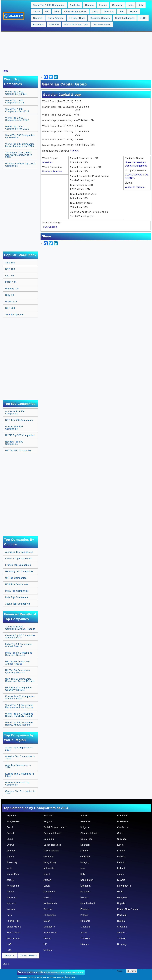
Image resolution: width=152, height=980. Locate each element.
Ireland (121, 868)
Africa (95, 12)
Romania (85, 921)
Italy (141, 5)
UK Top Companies (16, 578)
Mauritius (12, 897)
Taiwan (47, 938)
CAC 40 (10, 276)
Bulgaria (85, 827)
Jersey (10, 880)
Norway (11, 909)
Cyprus (11, 845)
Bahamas (122, 816)
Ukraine (85, 944)
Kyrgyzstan (13, 886)
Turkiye (121, 938)
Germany (117, 5)
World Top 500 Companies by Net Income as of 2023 (20, 145)
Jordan (47, 880)
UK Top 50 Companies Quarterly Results (18, 671)
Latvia (47, 886)
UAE (9, 944)
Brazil (10, 827)
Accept (120, 971)
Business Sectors (100, 18)
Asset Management (136, 166)
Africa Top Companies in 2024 (19, 749)
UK (47, 12)
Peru (9, 915)
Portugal (122, 915)
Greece (121, 857)
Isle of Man (13, 874)
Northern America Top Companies (17, 784)
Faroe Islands (51, 851)
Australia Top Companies (19, 552)
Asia (122, 12)
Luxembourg (124, 886)
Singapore (49, 927)
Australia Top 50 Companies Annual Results (20, 628)
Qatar (47, 921)
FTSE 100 (11, 282)
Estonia (11, 851)
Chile (120, 833)
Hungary (85, 862)
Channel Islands (89, 833)
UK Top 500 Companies (18, 450)
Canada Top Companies (19, 559)
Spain (84, 933)
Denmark (85, 845)
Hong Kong (50, 862)
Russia (121, 921)
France (103, 5)
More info (70, 977)
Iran (83, 868)
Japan (37, 12)
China (10, 839)
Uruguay (122, 944)
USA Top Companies (17, 584)
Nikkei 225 (11, 302)
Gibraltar (85, 857)
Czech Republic (52, 845)
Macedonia (50, 892)
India (130, 5)
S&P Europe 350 (14, 314)
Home (5, 71)
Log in (6, 964)
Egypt (120, 845)
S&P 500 (54, 25)
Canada (89, 5)
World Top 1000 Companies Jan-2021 (17, 128)
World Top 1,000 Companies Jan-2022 (17, 119)
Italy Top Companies (17, 597)
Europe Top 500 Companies (14, 428)
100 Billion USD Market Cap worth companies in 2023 (19, 155)
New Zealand (88, 903)
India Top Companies (17, 591)
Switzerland (13, 938)
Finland (85, 851)
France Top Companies (18, 565)
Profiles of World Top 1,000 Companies (20, 165)
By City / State (77, 18)
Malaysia (85, 892)
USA (56, 12)
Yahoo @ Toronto (135, 187)
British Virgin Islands (55, 827)
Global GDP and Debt (76, 25)
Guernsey (12, 862)
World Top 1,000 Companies (49, 5)
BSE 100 (10, 269)
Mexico (47, 897)
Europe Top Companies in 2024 (20, 775)
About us (10, 955)
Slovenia (122, 927)
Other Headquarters (75, 12)
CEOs (143, 18)
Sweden (122, 933)
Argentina (12, 816)
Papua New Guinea (128, 909)
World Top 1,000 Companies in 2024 (16, 93)
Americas (109, 12)
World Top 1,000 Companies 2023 (15, 102)
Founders (38, 25)
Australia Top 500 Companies (15, 413)
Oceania (38, 18)
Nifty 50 (10, 295)
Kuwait (121, 880)
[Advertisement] (77, 51)
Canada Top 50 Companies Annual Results (20, 637)
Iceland (121, 862)
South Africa (13, 933)
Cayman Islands (52, 833)
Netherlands (50, 903)
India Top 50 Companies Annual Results (19, 645)
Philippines (50, 915)
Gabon (10, 857)
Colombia (49, 839)
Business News (102, 25)
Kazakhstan (87, 880)
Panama (85, 909)
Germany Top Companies (19, 571)
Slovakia (85, 927)
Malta (120, 892)
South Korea (50, 933)
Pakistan (48, 909)
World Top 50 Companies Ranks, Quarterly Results (19, 715)
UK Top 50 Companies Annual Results (18, 663)
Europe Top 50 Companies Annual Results (20, 698)
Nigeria (121, 903)
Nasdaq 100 (12, 289)
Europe (134, 12)
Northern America (52, 171)
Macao (10, 892)
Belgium (48, 821)
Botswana (123, 821)
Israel (47, 874)
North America (56, 18)
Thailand (85, 938)
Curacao (122, 839)
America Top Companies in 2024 (20, 757)
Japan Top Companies (18, 604)
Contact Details (28, 955)
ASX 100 (10, 263)
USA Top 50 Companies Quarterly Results (18, 689)
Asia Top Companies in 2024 (18, 766)
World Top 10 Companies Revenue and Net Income (19, 706)
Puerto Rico (13, 921)
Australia (75, 5)
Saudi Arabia (14, 927)
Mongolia (122, 897)
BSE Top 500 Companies (19, 420)
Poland (84, 915)
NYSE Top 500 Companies (20, 435)
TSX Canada (50, 227)
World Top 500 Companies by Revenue (20, 136)
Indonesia (49, 868)
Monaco (85, 897)
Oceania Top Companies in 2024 (20, 792)
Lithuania (86, 886)
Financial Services (136, 162)
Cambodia (123, 827)
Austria (84, 816)
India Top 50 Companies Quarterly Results (19, 654)
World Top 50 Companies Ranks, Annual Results (19, 724)
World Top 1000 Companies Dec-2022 (17, 110)
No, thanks (132, 971)
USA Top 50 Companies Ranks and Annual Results (20, 680)
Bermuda (85, 821)
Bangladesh (13, 821)
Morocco (11, 903)
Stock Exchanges (125, 18)
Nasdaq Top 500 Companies (14, 443)
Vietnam (48, 950)
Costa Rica (87, 839)
